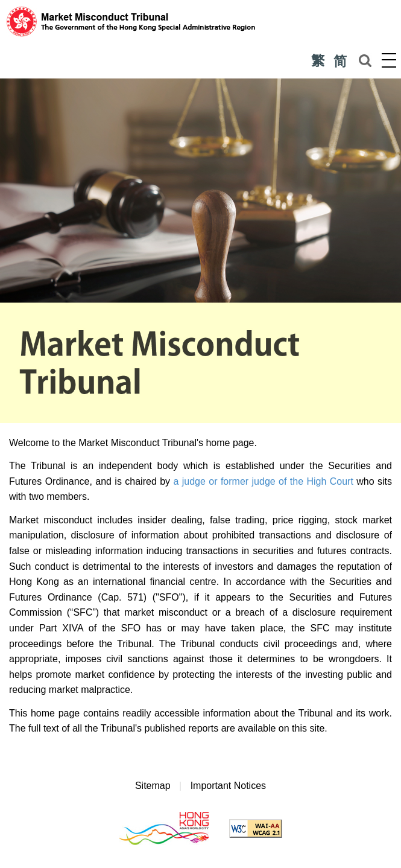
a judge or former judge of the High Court (263, 481)
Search (365, 60)
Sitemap (153, 786)
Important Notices (228, 786)
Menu (389, 60)
